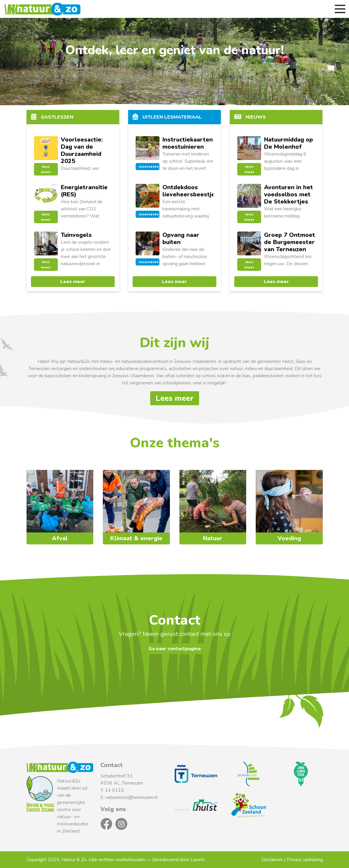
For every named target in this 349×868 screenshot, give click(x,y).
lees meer (46, 169)
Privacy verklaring (305, 860)
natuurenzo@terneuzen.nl (132, 797)
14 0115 (114, 790)
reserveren (149, 167)
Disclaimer (272, 860)
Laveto (198, 860)
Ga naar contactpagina (174, 649)
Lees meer (73, 282)
